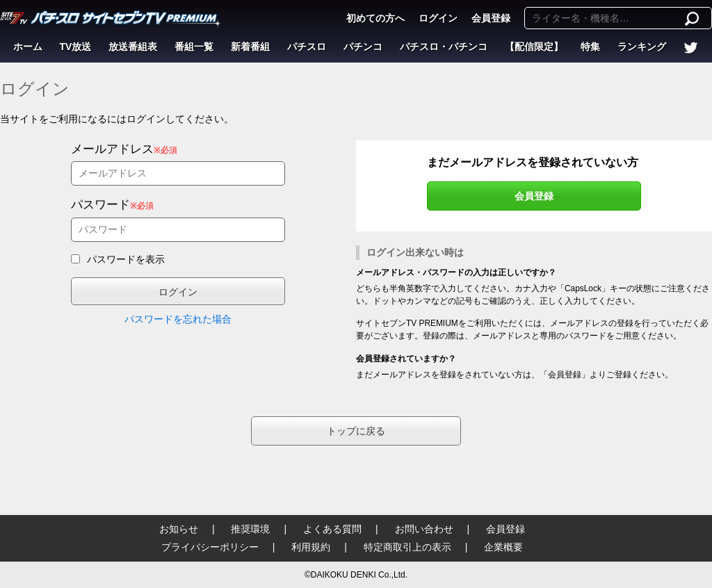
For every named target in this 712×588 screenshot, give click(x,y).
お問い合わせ (424, 529)
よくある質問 (332, 529)
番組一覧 (194, 47)
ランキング (642, 47)
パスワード (100, 205)
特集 (590, 47)
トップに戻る (356, 431)
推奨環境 (250, 529)
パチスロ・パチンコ (444, 47)
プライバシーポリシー (210, 547)
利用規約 (311, 547)
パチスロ (307, 47)
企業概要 (503, 547)
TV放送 (76, 47)
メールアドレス (112, 149)
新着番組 (250, 47)
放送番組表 (133, 47)
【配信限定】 (534, 47)
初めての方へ (375, 18)
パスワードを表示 (126, 259)
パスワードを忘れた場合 (178, 319)
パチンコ (363, 47)
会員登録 (491, 18)
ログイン (438, 18)
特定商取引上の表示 (407, 547)
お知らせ (179, 529)
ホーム (28, 47)
